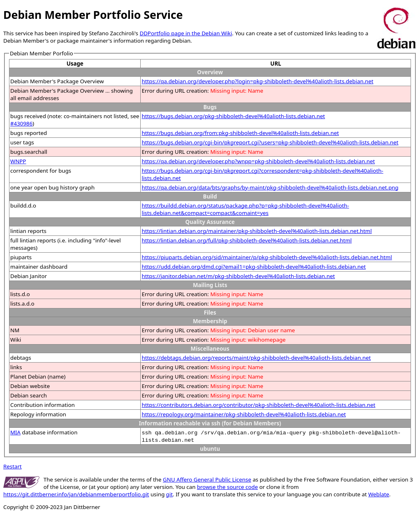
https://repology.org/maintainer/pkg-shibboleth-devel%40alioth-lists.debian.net (244, 414)
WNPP (18, 161)
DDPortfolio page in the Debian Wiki (186, 33)
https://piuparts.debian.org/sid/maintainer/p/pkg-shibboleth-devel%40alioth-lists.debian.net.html (267, 257)
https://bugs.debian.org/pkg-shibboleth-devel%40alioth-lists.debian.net (233, 116)
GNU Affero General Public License (207, 479)
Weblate (379, 494)
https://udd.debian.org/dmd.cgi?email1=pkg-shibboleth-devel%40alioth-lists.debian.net (253, 267)
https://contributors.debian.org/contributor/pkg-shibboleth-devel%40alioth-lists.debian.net (258, 405)
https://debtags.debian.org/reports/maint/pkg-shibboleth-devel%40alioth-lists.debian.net (256, 358)
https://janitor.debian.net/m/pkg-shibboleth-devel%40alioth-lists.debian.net (238, 276)
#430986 (21, 123)
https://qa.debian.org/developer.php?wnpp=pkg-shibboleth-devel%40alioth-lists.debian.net (258, 161)
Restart (13, 466)
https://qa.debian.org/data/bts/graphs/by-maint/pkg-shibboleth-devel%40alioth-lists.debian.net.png (270, 187)
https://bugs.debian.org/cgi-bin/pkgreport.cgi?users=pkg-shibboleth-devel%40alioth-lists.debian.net (270, 142)
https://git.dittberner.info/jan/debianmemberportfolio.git (76, 494)
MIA (15, 432)
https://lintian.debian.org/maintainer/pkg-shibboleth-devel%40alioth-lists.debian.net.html (257, 231)
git (169, 494)
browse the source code (227, 487)
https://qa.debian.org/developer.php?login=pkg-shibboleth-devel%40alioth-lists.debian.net (257, 81)
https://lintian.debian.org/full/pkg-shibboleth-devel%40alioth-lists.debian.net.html (247, 240)
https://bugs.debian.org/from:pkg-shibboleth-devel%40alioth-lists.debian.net (240, 133)
